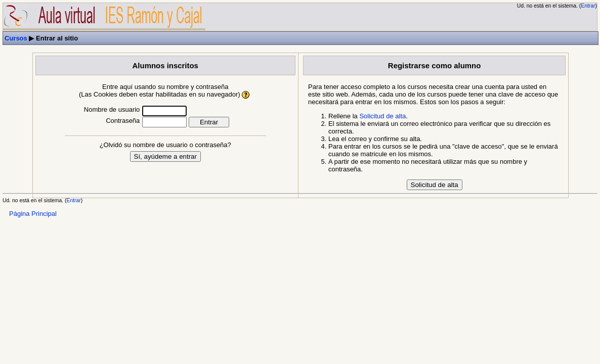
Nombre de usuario (112, 109)
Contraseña (123, 121)
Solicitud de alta (382, 116)
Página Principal (33, 214)
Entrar (588, 6)
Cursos (16, 38)
